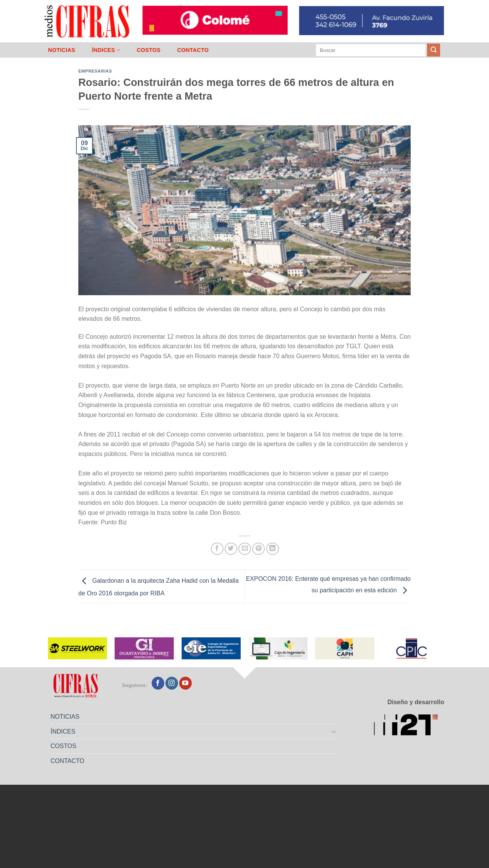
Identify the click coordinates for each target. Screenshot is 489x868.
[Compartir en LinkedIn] (273, 549)
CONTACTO (193, 50)
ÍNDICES (106, 50)
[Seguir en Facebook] (158, 683)
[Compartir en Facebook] (217, 549)
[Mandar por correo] (245, 549)
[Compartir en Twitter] (231, 549)
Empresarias (95, 71)
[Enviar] (434, 50)
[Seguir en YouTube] (185, 683)
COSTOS (149, 50)
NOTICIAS (62, 50)
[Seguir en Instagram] (172, 683)
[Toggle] (334, 731)
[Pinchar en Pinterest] (258, 549)
